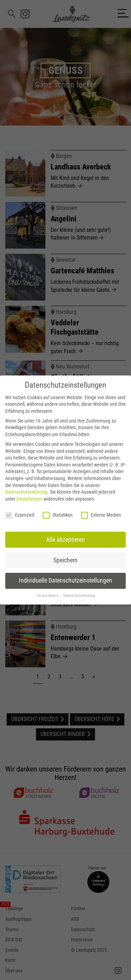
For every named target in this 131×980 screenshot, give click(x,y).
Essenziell (20, 515)
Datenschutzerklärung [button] (79, 596)
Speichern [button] (65, 560)
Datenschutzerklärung (26, 492)
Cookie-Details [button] (48, 596)
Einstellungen (30, 499)
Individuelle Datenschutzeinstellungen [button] (65, 580)
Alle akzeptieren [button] (65, 540)
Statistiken (58, 515)
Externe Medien (101, 515)
